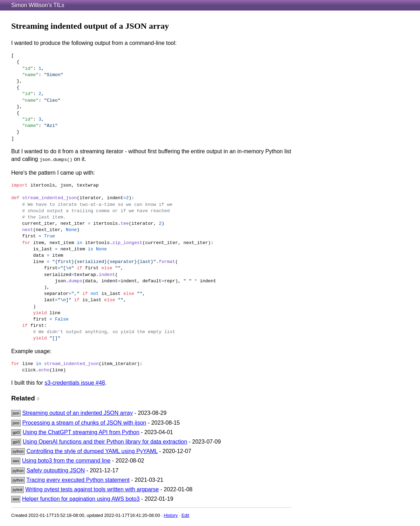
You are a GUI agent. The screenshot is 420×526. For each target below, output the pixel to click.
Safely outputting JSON (56, 470)
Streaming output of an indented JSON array (78, 413)
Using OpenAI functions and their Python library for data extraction (105, 442)
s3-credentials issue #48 (75, 383)
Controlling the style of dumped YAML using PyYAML (92, 451)
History (171, 515)
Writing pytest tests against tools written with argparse (92, 489)
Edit (185, 515)
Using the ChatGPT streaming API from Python (81, 432)
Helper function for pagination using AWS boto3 (81, 499)
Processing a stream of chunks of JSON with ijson (84, 423)
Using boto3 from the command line (66, 461)
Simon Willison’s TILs (38, 5)
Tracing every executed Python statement (78, 480)
